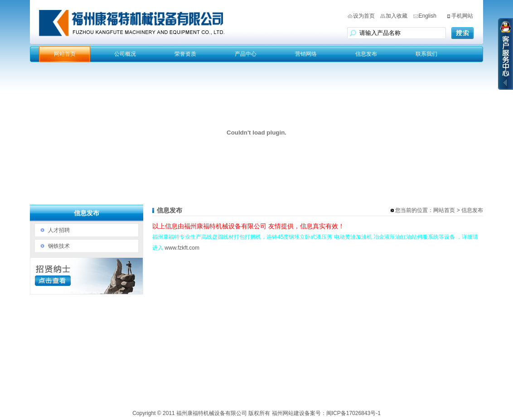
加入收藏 (397, 16)
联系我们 (426, 54)
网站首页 (65, 54)
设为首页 (364, 16)
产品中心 (246, 54)
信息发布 (366, 54)
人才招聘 (59, 230)
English (428, 16)
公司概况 (125, 54)
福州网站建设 (288, 413)
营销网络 (306, 54)
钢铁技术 (59, 246)
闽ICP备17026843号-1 (353, 413)
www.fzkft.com (182, 248)
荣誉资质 (185, 54)
